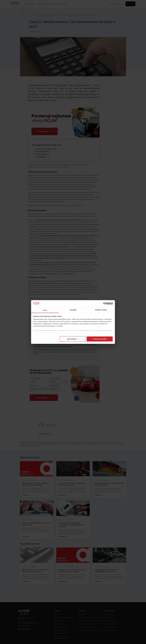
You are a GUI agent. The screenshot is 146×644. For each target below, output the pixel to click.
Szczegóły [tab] (73, 310)
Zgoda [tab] (45, 310)
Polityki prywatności (54, 333)
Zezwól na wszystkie (100, 339)
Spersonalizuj (73, 339)
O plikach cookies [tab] (101, 310)
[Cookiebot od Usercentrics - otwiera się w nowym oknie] (105, 304)
